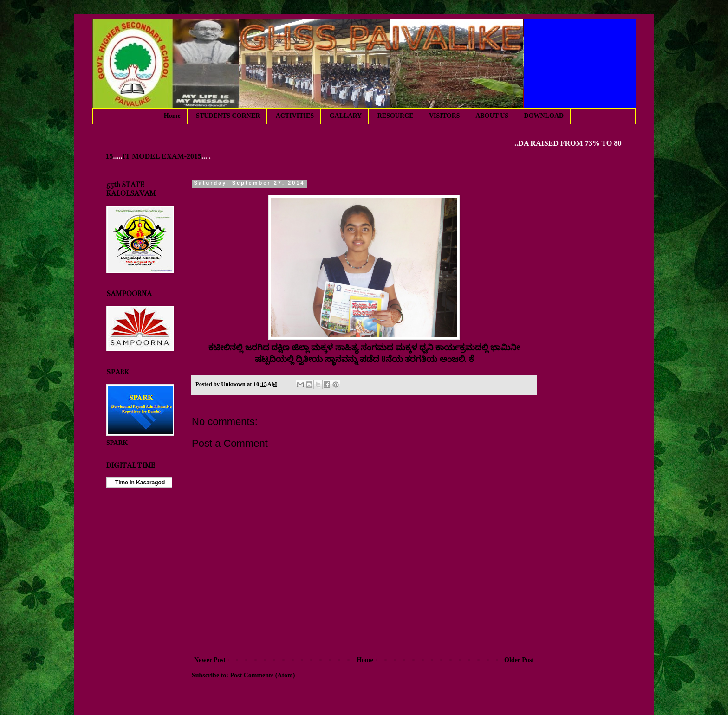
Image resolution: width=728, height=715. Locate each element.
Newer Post (210, 660)
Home (172, 116)
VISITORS (445, 116)
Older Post (519, 660)
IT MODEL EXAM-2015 (165, 156)
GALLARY (346, 116)
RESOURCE (396, 116)
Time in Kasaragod (139, 483)
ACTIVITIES (295, 116)
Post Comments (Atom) (262, 675)
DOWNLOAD (544, 116)
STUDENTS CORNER (228, 116)
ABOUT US (492, 116)
